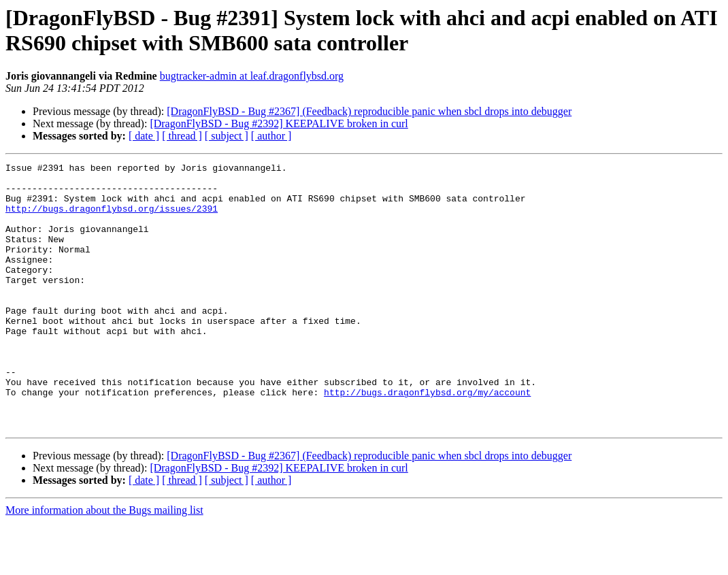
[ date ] (144, 136)
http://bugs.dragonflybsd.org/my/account (427, 439)
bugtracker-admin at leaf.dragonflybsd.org (252, 76)
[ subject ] (227, 136)
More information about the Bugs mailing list (104, 563)
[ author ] (271, 136)
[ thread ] (182, 136)
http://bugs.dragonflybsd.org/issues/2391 (112, 218)
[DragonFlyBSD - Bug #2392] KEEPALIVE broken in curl (279, 124)
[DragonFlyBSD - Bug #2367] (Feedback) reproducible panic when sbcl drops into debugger (369, 111)
